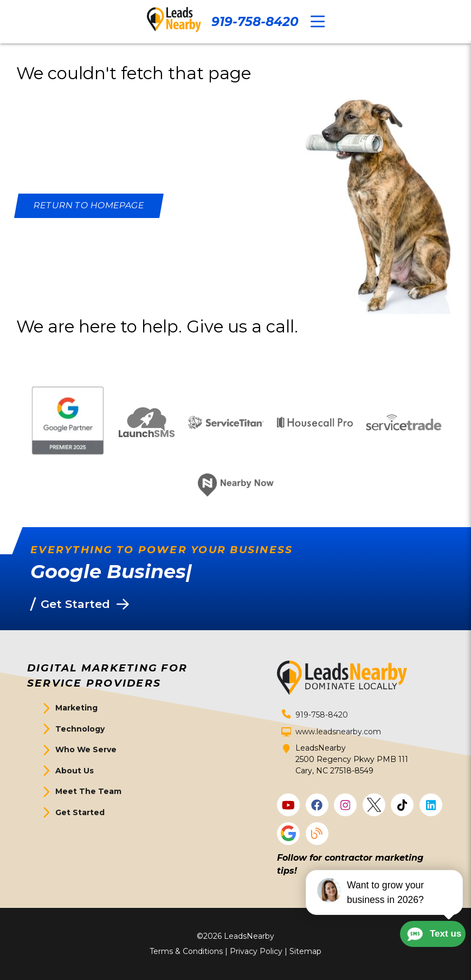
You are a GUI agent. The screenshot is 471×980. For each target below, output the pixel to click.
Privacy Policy (256, 951)
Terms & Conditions (186, 951)
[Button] (89, 206)
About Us (75, 771)
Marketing (76, 708)
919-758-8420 (255, 22)
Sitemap (305, 951)
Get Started (80, 812)
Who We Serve (86, 750)
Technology (80, 729)
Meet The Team (88, 791)
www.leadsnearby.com (338, 732)
